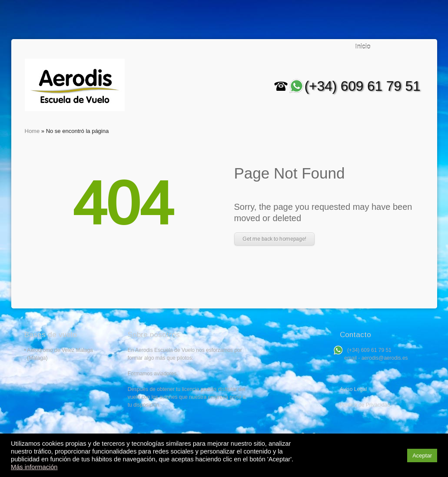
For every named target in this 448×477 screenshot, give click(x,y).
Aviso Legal (353, 389)
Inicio (363, 46)
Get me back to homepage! (274, 239)
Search (413, 47)
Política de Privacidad (365, 405)
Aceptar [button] (422, 455)
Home (32, 131)
